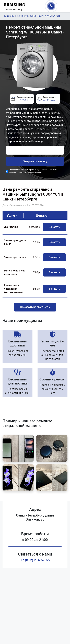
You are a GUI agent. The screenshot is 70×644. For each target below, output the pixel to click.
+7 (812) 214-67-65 (35, 560)
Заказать (54, 227)
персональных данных (33, 172)
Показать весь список (35, 307)
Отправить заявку (35, 161)
